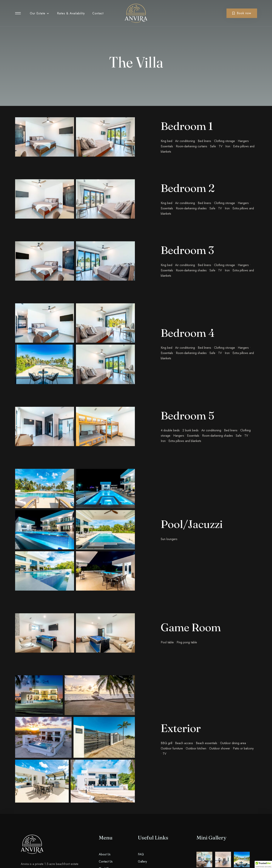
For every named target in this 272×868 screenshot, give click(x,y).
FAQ (141, 854)
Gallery (142, 861)
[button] (263, 864)
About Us (105, 854)
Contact (98, 13)
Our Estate (38, 13)
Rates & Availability (71, 13)
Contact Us (106, 861)
